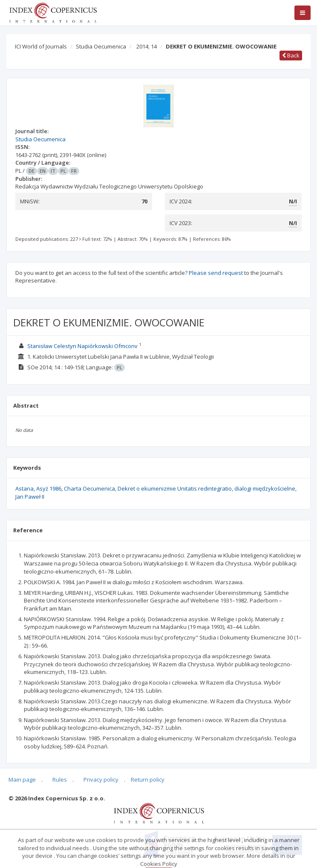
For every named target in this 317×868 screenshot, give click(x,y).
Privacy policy (101, 779)
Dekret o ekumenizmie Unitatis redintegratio (175, 488)
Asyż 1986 (49, 488)
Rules (60, 779)
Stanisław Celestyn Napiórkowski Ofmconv (82, 346)
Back (291, 55)
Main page (22, 779)
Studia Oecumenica (101, 46)
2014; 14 (147, 46)
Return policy (148, 779)
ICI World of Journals (41, 46)
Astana (24, 488)
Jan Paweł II (30, 497)
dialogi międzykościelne (265, 488)
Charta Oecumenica (89, 488)
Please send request (216, 273)
